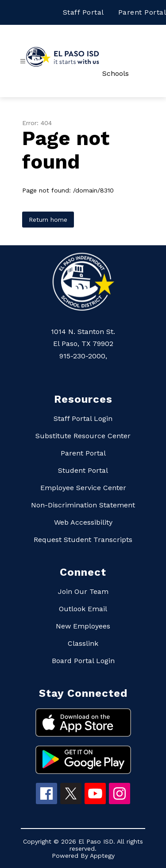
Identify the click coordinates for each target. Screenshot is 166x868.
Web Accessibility (83, 522)
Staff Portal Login (83, 418)
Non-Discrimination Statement (83, 505)
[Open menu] (23, 61)
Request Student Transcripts (83, 540)
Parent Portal (142, 12)
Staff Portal (83, 12)
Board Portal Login (83, 661)
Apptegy (102, 856)
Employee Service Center (83, 488)
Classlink (83, 643)
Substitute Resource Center (83, 436)
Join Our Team (83, 591)
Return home (48, 220)
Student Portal (83, 470)
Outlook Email (83, 609)
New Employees (83, 626)
